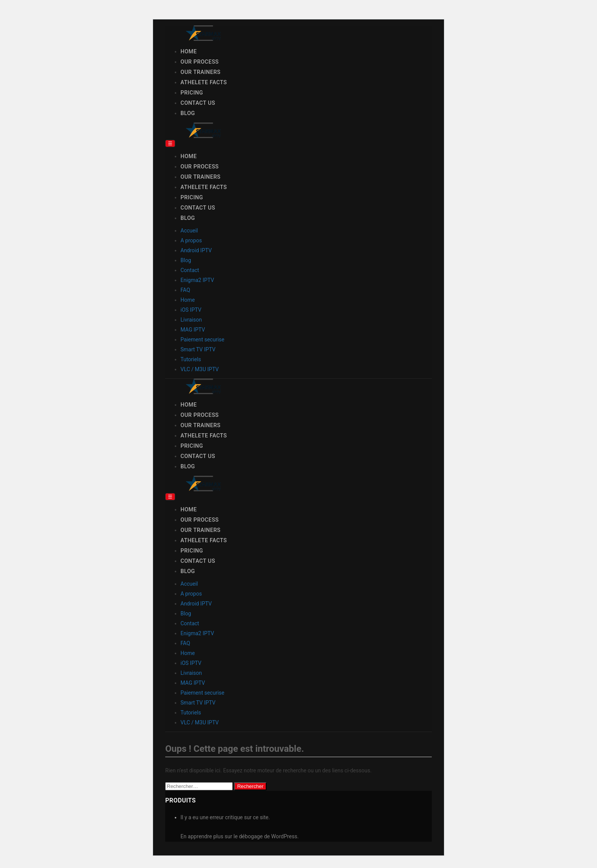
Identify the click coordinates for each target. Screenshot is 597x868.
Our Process (200, 62)
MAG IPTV (193, 330)
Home (189, 52)
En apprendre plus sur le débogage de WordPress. (239, 836)
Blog (188, 113)
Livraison (191, 320)
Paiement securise (202, 340)
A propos (191, 240)
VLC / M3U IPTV (200, 369)
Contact (190, 270)
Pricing (192, 93)
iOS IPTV (191, 310)
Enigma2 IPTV (197, 280)
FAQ (185, 290)
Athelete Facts (204, 82)
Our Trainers (200, 72)
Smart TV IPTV (198, 349)
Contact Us (198, 103)
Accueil (189, 231)
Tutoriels (191, 359)
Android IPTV (196, 250)
